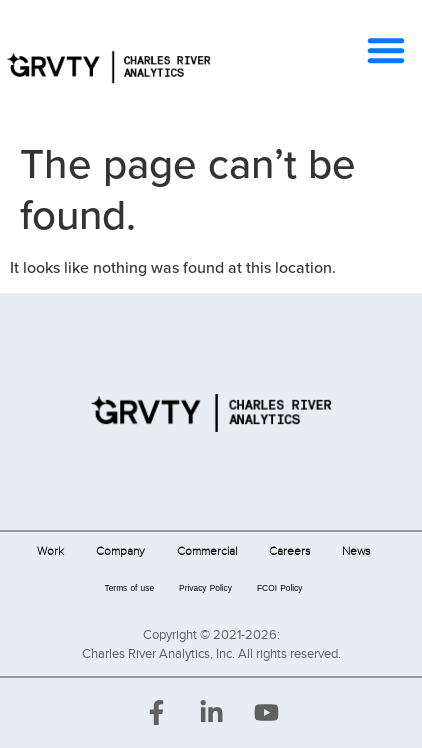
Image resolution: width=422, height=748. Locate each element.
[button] (386, 50)
